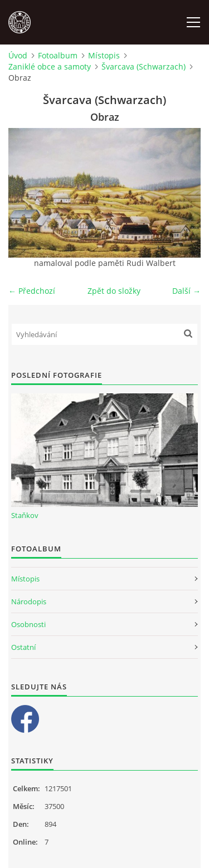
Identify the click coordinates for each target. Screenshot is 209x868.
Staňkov (25, 515)
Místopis (104, 55)
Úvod (18, 55)
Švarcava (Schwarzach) (144, 66)
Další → (186, 291)
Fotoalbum (58, 55)
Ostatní (23, 647)
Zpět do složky (114, 291)
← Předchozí (32, 291)
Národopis (29, 601)
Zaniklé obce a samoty (50, 66)
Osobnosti (28, 624)
